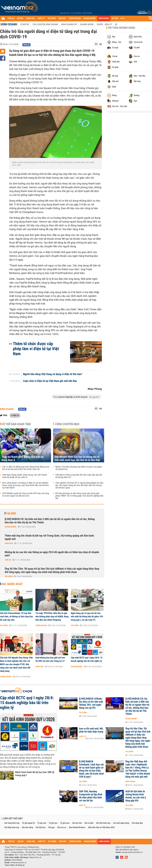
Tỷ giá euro (65, 823)
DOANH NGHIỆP (90, 18)
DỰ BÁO (20, 18)
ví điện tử (15, 415)
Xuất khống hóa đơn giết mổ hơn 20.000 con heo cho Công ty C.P (50, 659)
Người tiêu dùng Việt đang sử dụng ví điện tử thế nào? (53, 374)
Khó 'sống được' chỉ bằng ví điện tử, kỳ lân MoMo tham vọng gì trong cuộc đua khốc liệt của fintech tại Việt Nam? (26, 485)
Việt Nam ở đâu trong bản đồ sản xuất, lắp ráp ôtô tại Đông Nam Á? (79, 476)
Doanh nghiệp (10, 527)
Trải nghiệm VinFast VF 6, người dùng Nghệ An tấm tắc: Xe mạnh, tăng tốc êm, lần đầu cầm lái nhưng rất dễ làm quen (79, 485)
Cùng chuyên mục (67, 424)
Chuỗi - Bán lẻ (104, 24)
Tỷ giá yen (53, 823)
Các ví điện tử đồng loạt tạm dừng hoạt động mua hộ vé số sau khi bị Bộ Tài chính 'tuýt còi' (26, 468)
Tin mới (11, 513)
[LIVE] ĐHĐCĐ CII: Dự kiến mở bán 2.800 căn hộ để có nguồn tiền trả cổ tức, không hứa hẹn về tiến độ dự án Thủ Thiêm (50, 521)
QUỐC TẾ (41, 18)
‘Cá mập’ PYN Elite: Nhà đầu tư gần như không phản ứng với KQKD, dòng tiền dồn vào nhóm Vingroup (52, 617)
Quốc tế (82, 736)
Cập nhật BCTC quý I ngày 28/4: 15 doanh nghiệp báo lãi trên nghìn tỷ (87, 659)
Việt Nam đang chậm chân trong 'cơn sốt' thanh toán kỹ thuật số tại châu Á (25, 476)
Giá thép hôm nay (12, 827)
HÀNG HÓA (31, 18)
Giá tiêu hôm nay (103, 823)
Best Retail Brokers (77, 827)
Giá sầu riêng (27, 827)
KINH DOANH (104, 18)
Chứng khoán (41, 625)
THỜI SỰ (11, 18)
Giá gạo (51, 827)
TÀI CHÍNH (52, 18)
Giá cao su (62, 827)
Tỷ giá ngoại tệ (28, 823)
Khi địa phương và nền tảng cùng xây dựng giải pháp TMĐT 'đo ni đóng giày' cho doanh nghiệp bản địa (79, 496)
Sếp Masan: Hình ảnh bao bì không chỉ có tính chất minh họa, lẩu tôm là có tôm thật (77, 459)
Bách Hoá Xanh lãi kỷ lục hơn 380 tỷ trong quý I (35, 774)
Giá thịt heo (41, 827)
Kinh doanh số (69, 24)
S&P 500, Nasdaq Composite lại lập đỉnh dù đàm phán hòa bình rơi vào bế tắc (91, 796)
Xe (116, 24)
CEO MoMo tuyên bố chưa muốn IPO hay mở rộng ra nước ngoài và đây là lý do (26, 495)
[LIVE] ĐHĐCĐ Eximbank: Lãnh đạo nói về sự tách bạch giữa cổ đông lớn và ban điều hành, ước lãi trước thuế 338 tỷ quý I (91, 769)
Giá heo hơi (77, 823)
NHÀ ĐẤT (62, 18)
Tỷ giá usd (42, 823)
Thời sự (8, 560)
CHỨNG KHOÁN (75, 18)
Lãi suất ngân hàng (121, 823)
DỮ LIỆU (115, 18)
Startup (25, 24)
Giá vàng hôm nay (12, 823)
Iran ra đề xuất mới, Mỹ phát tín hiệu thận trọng (91, 730)
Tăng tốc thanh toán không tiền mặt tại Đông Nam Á (22, 459)
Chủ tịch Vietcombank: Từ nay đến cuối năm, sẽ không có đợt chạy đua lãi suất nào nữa (16, 617)
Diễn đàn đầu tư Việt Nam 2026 (101, 827)
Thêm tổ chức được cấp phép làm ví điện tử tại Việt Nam (36, 349)
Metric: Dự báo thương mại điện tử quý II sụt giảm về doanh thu (79, 468)
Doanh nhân (87, 24)
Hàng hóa (9, 543)
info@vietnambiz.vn (18, 863)
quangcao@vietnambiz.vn (132, 852)
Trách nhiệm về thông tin (15, 865)
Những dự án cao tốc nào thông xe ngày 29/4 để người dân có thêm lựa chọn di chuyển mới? (52, 554)
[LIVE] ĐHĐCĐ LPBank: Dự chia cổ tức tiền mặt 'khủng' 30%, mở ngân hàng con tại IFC (91, 703)
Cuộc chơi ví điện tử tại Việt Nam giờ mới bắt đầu (50, 381)
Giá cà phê (89, 823)
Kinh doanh (9, 24)
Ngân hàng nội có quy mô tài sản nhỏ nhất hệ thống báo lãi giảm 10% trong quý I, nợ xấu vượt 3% (87, 617)
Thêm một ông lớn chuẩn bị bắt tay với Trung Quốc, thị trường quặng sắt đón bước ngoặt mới (49, 537)
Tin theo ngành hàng (121, 28)
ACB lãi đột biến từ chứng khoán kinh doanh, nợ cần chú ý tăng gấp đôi (136, 796)
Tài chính (9, 576)
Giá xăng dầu (137, 823)
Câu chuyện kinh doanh (45, 24)
